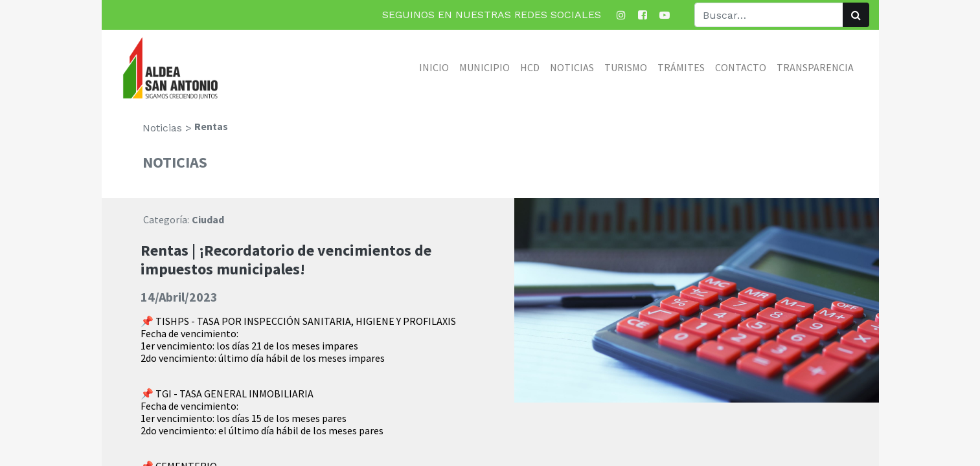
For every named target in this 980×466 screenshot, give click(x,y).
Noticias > (167, 128)
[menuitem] (434, 67)
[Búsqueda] (856, 15)
